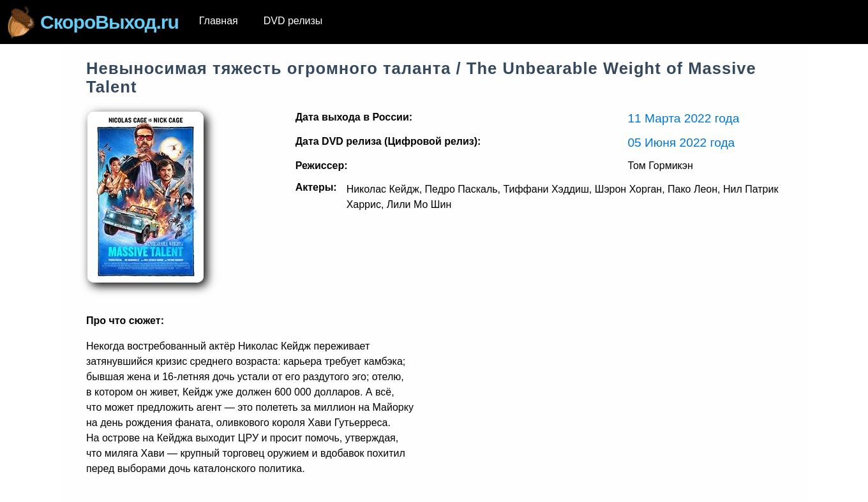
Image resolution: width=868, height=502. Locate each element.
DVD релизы (293, 21)
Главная (219, 21)
